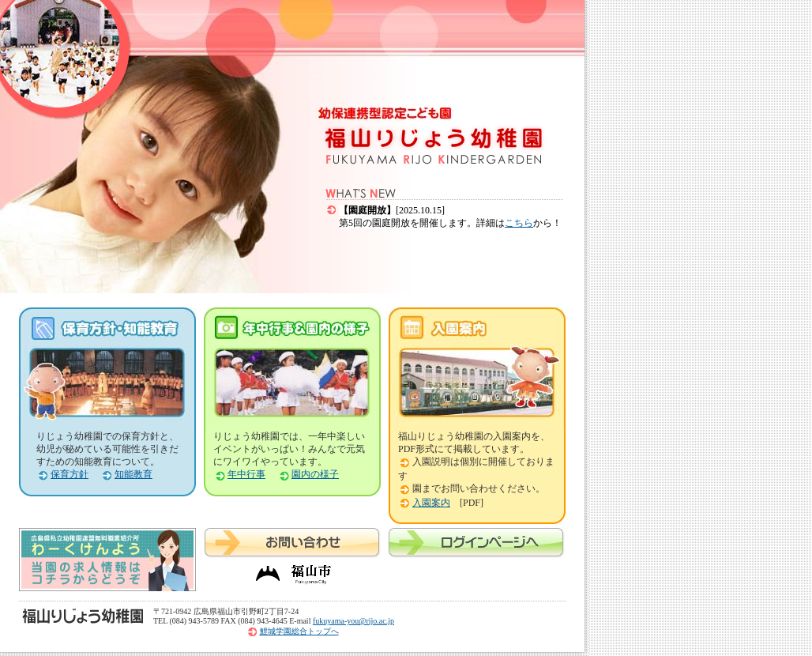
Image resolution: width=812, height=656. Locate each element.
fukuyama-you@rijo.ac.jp (353, 621)
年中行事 (246, 474)
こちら (519, 223)
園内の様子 (315, 474)
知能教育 (133, 474)
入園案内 (431, 503)
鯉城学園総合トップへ (299, 631)
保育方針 (70, 474)
